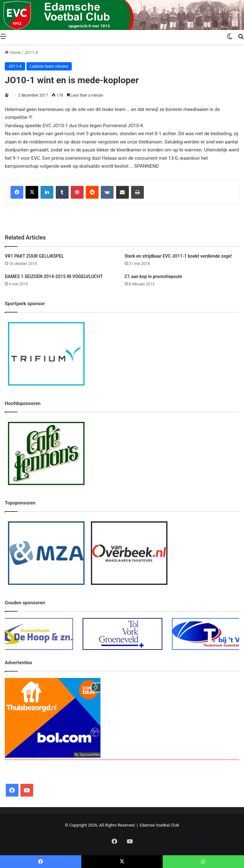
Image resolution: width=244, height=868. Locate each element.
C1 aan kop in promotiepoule (153, 276)
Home (13, 52)
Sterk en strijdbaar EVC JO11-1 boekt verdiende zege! (178, 256)
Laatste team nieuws (49, 66)
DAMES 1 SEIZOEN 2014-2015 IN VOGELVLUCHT (54, 276)
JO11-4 (31, 52)
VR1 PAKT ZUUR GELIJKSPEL (34, 256)
